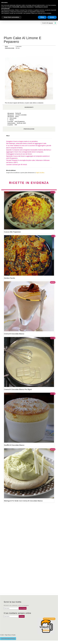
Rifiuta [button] (42, 17)
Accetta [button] (52, 17)
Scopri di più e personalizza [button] (11, 17)
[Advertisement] (29, 23)
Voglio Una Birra (40, 173)
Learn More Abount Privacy (8, 639)
